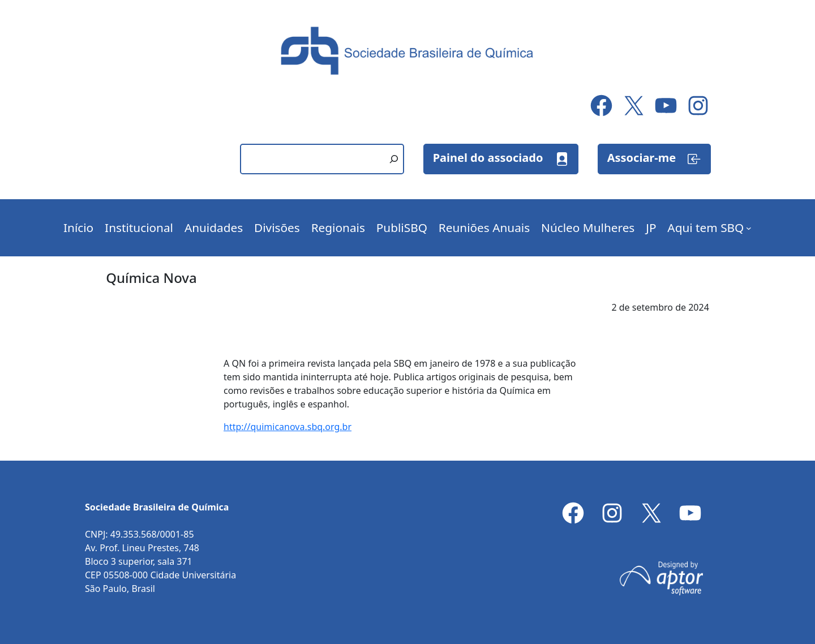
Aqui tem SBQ (705, 227)
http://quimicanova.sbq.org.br (288, 427)
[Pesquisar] (394, 159)
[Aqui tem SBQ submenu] (749, 228)
